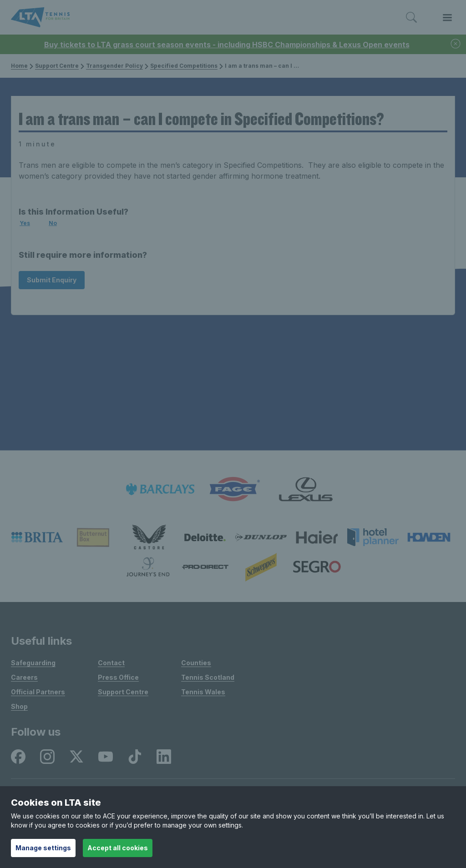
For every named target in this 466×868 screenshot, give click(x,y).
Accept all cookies (118, 848)
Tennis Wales (203, 692)
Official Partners (38, 692)
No (53, 223)
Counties (196, 663)
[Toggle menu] (447, 18)
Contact (111, 663)
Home (19, 66)
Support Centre (57, 66)
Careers (24, 677)
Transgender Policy (114, 66)
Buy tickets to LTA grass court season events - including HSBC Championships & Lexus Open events (227, 45)
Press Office (118, 677)
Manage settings (43, 848)
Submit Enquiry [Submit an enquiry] (52, 280)
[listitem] (160, 489)
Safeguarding (33, 663)
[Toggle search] (411, 18)
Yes (25, 223)
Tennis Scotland (208, 677)
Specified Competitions (184, 66)
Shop (19, 706)
